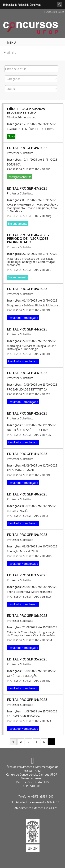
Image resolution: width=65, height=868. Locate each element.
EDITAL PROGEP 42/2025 (27, 413)
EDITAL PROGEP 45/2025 (27, 289)
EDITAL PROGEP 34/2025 (27, 700)
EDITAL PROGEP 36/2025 (27, 616)
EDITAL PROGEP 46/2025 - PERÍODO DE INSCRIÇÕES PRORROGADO (28, 238)
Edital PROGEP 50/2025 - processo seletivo (27, 110)
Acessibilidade (54, 12)
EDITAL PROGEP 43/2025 (27, 373)
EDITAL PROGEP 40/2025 (27, 494)
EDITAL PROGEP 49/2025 (27, 148)
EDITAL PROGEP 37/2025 (27, 575)
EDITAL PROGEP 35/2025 (27, 659)
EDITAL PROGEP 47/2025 (27, 188)
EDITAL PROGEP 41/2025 (27, 454)
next (50, 742)
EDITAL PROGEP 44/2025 (27, 329)
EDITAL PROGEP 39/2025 (27, 535)
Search (60, 5)
